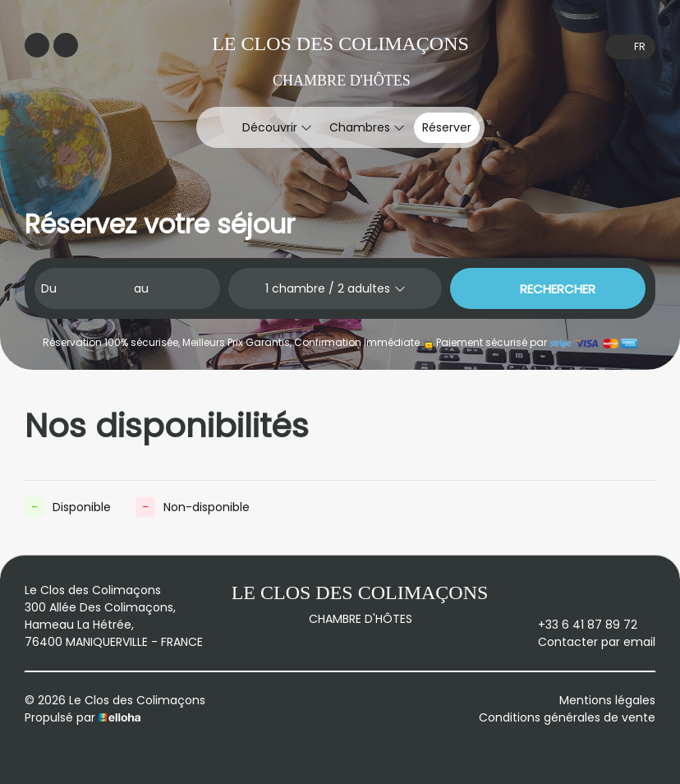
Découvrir (277, 127)
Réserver (447, 127)
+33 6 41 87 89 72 (578, 625)
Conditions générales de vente (567, 717)
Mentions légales (607, 700)
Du (49, 288)
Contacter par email (587, 642)
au (141, 288)
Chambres (367, 127)
